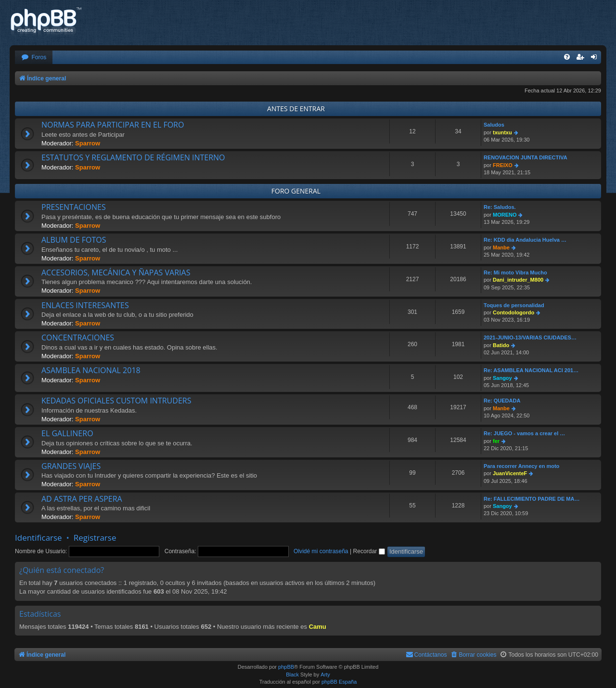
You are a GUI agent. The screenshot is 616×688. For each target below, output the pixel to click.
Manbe (501, 247)
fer (496, 441)
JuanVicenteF (510, 473)
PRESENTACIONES (74, 207)
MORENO (505, 215)
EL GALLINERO (67, 433)
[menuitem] (34, 58)
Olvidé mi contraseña (321, 551)
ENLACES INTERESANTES (85, 305)
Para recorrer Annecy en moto (521, 466)
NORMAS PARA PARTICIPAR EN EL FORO (113, 125)
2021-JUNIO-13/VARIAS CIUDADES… (530, 338)
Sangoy (502, 378)
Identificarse (38, 538)
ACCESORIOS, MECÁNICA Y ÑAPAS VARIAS (116, 273)
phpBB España (339, 682)
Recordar (369, 551)
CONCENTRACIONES (78, 338)
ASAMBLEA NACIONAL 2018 (91, 370)
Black (292, 675)
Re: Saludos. (500, 207)
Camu (318, 627)
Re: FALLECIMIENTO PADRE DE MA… (532, 499)
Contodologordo (513, 312)
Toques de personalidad (514, 305)
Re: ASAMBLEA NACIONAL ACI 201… (531, 370)
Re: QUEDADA (502, 401)
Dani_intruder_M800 (518, 280)
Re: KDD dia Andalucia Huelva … (525, 240)
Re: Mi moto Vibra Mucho (515, 273)
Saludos (494, 125)
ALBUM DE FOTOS (74, 240)
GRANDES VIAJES (71, 466)
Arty (325, 675)
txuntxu (502, 132)
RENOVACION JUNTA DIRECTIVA (526, 157)
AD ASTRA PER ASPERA (82, 499)
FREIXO (503, 165)
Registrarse (95, 538)
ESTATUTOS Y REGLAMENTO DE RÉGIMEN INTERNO (133, 157)
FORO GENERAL (296, 191)
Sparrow (88, 143)
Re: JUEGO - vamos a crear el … (524, 433)
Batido (501, 345)
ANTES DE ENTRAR (296, 109)
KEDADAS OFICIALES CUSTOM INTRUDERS (116, 401)
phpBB (286, 667)
